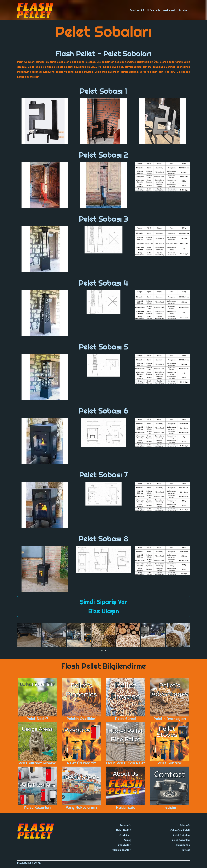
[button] (102, 650)
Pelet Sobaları (181, 835)
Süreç (128, 840)
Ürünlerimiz (183, 825)
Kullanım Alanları (121, 850)
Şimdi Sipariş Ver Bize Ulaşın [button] (104, 606)
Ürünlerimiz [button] (154, 10)
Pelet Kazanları (181, 840)
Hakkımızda (169, 10)
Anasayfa (125, 825)
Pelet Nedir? (124, 830)
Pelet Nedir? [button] (137, 10)
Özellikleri (125, 835)
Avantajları (124, 845)
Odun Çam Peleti (180, 830)
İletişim (183, 10)
